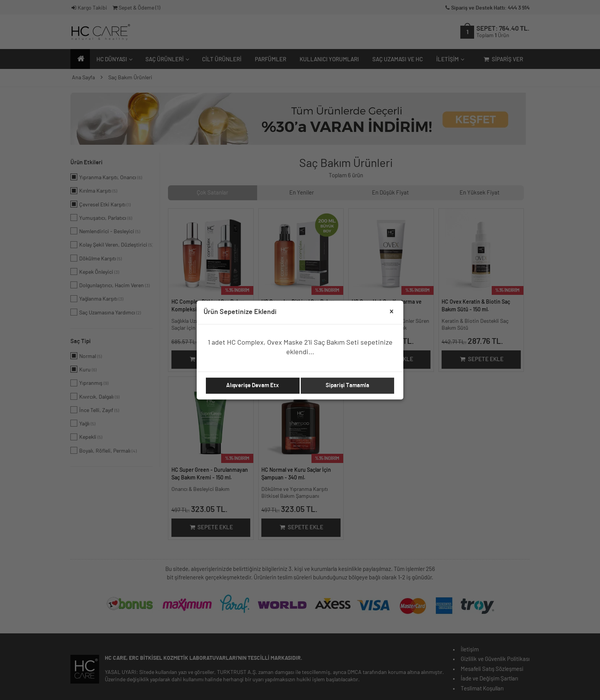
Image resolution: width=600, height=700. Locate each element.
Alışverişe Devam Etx (253, 385)
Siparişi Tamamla (347, 385)
